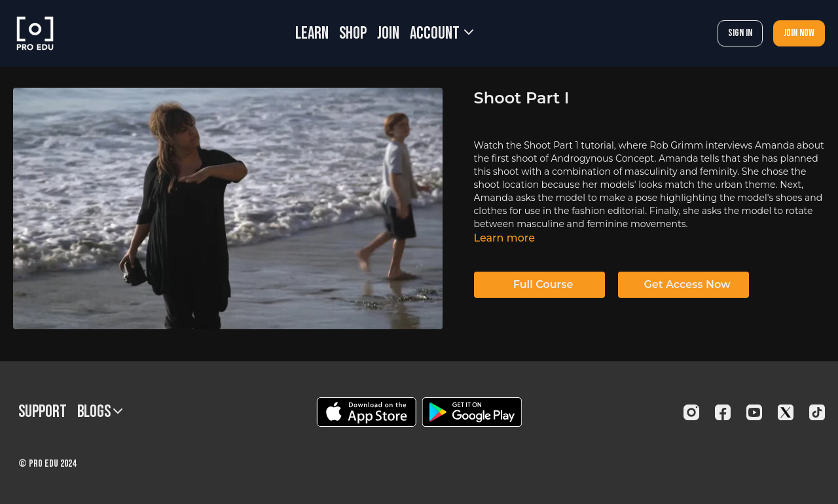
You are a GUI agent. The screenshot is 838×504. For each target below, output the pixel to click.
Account (442, 34)
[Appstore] (366, 412)
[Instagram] (691, 412)
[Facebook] (723, 412)
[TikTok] (817, 412)
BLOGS (100, 412)
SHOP (353, 34)
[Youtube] (754, 412)
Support (43, 412)
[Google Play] (472, 412)
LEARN (312, 34)
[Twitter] (786, 412)
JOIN (388, 34)
